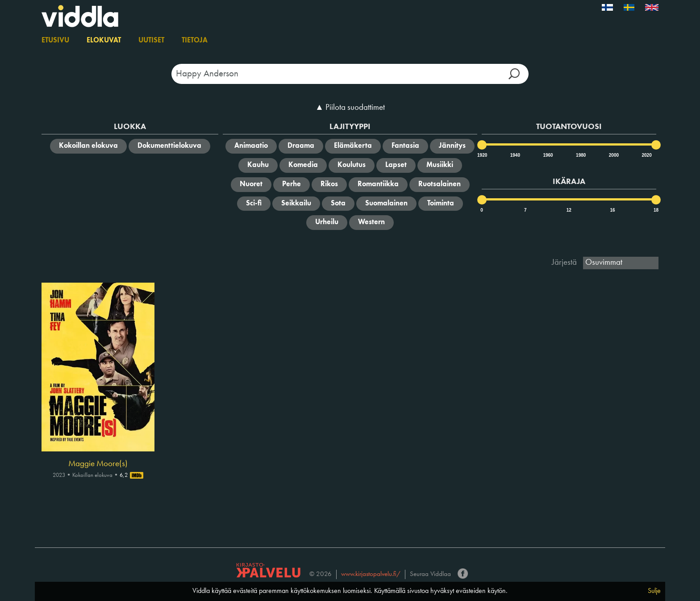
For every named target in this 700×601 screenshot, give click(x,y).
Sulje (654, 591)
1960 (547, 155)
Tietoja (195, 41)
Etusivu (55, 41)
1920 (482, 155)
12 (569, 210)
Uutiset (151, 41)
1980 (580, 155)
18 (656, 210)
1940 (515, 155)
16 (612, 210)
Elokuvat (104, 41)
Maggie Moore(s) (98, 464)
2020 (646, 155)
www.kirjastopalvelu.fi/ (371, 574)
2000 (613, 155)
